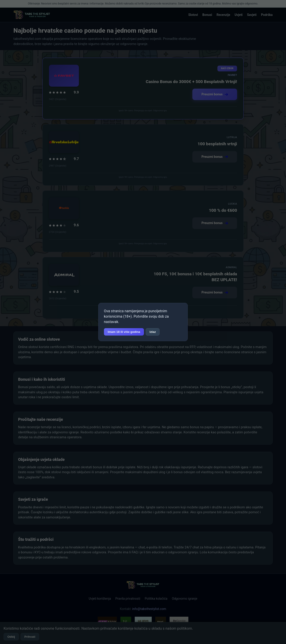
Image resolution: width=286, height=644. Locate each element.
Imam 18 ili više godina (124, 332)
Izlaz (153, 332)
